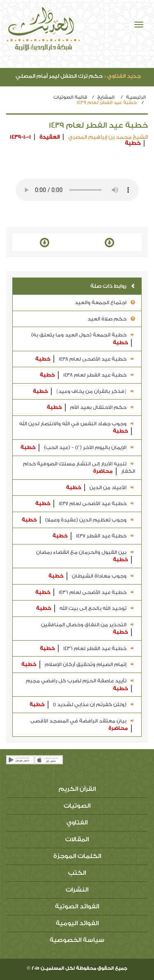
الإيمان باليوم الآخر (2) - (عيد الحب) (78, 448)
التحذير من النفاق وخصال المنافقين (88, 629)
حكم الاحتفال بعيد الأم (91, 408)
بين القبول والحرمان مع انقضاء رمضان (86, 557)
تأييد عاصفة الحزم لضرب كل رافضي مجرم (80, 685)
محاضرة (103, 471)
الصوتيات (77, 806)
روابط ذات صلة (113, 286)
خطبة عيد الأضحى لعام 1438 (85, 359)
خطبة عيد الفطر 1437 (94, 536)
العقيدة (49, 137)
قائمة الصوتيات (70, 97)
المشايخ (106, 97)
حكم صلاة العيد (111, 319)
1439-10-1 (20, 137)
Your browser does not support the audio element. (77, 190)
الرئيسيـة (136, 97)
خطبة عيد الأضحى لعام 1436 (85, 593)
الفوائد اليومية (77, 923)
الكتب (77, 873)
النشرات (77, 890)
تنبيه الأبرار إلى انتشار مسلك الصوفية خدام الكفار (79, 468)
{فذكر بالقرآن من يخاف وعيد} (84, 392)
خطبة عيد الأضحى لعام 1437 (85, 504)
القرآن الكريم (77, 789)
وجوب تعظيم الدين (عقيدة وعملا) (78, 520)
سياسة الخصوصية (77, 940)
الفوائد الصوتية (77, 907)
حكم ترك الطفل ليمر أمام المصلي (78, 76)
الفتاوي (77, 823)
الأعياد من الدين (101, 488)
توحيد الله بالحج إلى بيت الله (86, 609)
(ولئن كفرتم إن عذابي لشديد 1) (82, 705)
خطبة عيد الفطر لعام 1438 (87, 375)
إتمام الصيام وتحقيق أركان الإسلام (78, 665)
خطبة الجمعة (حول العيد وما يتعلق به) (83, 339)
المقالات (77, 839)
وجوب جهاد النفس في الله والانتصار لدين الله (77, 428)
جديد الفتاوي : (123, 76)
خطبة (133, 143)
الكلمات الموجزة (77, 856)
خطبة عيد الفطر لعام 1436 (87, 649)
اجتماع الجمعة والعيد (105, 303)
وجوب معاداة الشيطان (92, 576)
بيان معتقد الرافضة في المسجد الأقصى (83, 725)
